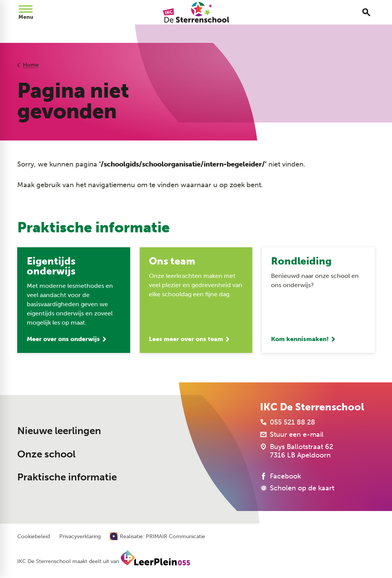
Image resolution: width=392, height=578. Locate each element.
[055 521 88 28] (287, 422)
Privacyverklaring (80, 537)
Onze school (46, 454)
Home (31, 65)
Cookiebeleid (33, 537)
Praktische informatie (67, 477)
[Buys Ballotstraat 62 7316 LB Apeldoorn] (296, 451)
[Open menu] (26, 12)
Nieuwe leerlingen (59, 431)
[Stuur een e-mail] (292, 434)
